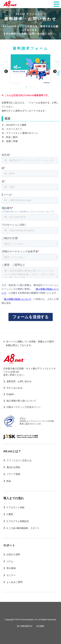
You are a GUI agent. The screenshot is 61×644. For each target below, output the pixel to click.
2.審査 (10, 514)
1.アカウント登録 (15, 507)
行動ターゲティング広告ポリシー (24, 407)
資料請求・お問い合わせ (19, 381)
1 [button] (27, 87)
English (10, 394)
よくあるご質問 (14, 582)
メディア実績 (13, 474)
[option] (30, 69)
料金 (9, 481)
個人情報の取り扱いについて (21, 401)
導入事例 (11, 568)
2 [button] (31, 87)
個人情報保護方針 (25, 626)
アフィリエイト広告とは (19, 460)
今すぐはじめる (14, 388)
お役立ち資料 (13, 554)
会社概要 (40, 626)
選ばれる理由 (13, 467)
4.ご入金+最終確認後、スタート (23, 528)
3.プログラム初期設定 (18, 521)
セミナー (11, 575)
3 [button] (34, 87)
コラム (10, 561)
